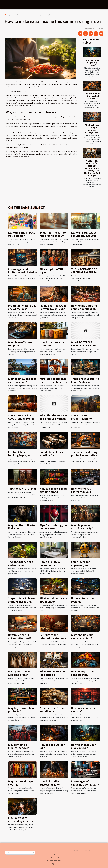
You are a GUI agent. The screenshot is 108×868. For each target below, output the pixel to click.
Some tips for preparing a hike (81, 417)
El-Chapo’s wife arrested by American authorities (22, 821)
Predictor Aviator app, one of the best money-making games (22, 309)
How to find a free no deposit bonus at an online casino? (84, 309)
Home (7, 15)
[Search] (20, 853)
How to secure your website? (83, 710)
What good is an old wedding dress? (20, 673)
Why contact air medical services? (19, 746)
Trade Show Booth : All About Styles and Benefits (85, 382)
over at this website (25, 98)
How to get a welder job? (52, 746)
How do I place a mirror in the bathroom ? (50, 565)
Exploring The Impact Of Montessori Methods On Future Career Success (21, 237)
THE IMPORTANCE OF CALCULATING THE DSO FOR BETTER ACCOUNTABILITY (85, 274)
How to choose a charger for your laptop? (81, 492)
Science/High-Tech (54, 861)
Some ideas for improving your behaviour (81, 565)
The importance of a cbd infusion (21, 563)
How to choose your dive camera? (92, 63)
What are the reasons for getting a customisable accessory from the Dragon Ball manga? (92, 168)
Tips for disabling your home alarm (54, 527)
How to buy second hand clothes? (83, 673)
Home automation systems (82, 600)
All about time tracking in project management (92, 129)
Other (13, 15)
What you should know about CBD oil (54, 600)
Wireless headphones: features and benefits (53, 380)
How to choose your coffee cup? (52, 344)
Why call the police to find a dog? (21, 527)
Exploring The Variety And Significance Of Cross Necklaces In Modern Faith (53, 237)
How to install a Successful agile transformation (50, 784)
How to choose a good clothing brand (53, 490)
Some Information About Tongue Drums (21, 417)
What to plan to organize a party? (82, 527)
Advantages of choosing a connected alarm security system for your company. (85, 786)
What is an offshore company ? (20, 344)
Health (54, 854)
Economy (54, 851)
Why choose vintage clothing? (20, 783)
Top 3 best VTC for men (22, 488)
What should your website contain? (82, 636)
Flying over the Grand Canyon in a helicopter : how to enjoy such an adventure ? (53, 310)
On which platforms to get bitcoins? (53, 710)
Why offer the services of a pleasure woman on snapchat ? (53, 419)
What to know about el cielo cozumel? (22, 380)
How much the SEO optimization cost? (20, 636)
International (54, 857)
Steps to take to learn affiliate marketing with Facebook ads (21, 601)
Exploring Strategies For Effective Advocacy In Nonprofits (85, 236)
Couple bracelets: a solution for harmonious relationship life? (52, 457)
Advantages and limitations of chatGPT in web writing (22, 272)
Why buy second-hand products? (22, 710)
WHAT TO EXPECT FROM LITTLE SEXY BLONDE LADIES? (83, 345)
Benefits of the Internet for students (53, 636)
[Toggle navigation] (6, 4)
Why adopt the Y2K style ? (51, 271)
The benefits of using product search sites (92, 96)
